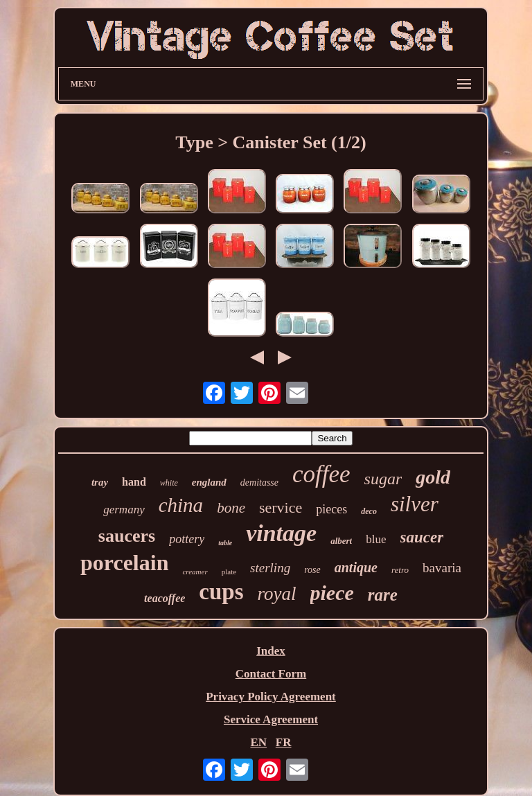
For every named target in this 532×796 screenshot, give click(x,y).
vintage (281, 533)
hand (134, 482)
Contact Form (271, 674)
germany (124, 510)
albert (341, 541)
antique (356, 567)
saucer (422, 537)
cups (221, 592)
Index (271, 651)
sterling (270, 568)
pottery (187, 539)
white (169, 483)
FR (284, 742)
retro (400, 570)
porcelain (124, 563)
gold (433, 477)
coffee (321, 474)
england (209, 482)
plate (229, 572)
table (225, 543)
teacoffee (165, 598)
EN (258, 742)
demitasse (259, 483)
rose (312, 570)
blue (376, 539)
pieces (331, 509)
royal (277, 594)
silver (415, 504)
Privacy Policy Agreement (271, 697)
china (181, 505)
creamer (195, 572)
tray (100, 482)
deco (369, 511)
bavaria (442, 568)
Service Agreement (271, 719)
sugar (383, 479)
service (281, 507)
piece (332, 593)
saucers (127, 536)
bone (231, 508)
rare (383, 595)
